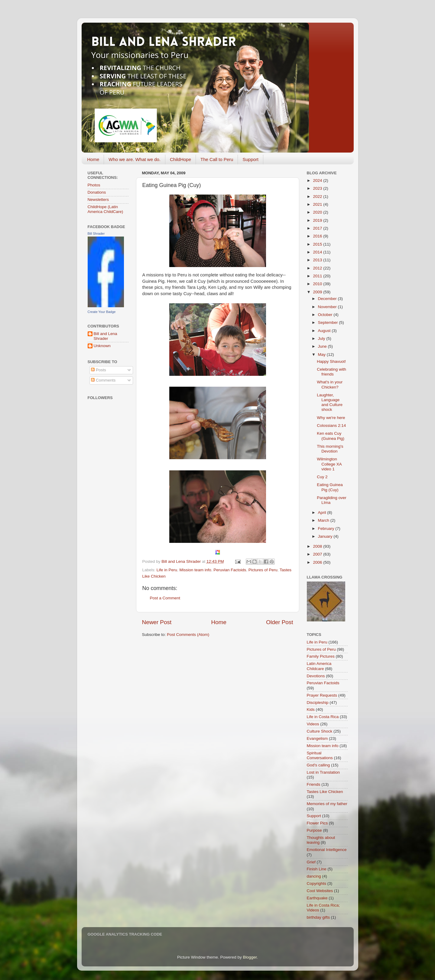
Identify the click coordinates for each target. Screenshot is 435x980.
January (326, 536)
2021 (318, 204)
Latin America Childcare (319, 666)
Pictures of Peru (263, 570)
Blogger (250, 957)
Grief (311, 862)
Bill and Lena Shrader (106, 336)
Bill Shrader (96, 234)
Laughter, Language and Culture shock (330, 402)
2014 (318, 252)
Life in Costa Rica (323, 717)
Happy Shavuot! (331, 361)
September (329, 322)
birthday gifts (318, 917)
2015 (318, 244)
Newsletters (98, 200)
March (324, 520)
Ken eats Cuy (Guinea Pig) (331, 436)
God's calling (318, 765)
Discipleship (318, 703)
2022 (318, 197)
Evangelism (317, 738)
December (328, 299)
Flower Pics (317, 823)
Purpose (314, 830)
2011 (318, 276)
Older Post (279, 622)
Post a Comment (165, 598)
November (328, 307)
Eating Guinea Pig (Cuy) (330, 487)
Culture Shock (320, 731)
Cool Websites (320, 891)
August (325, 331)
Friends (314, 784)
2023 (318, 188)
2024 (318, 181)
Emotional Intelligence (327, 850)
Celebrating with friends (331, 372)
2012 (318, 268)
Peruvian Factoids (230, 570)
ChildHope (180, 159)
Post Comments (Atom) (188, 635)
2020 (318, 212)
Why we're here (331, 418)
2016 (318, 236)
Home (93, 159)
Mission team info (195, 570)
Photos (94, 185)
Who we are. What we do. (135, 159)
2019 (318, 220)
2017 (318, 228)
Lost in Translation (323, 772)
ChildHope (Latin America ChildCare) (106, 209)
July (322, 338)
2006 (318, 562)
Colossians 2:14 (331, 426)
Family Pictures (321, 656)
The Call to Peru (217, 159)
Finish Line (317, 869)
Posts (99, 370)
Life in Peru (167, 570)
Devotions (316, 676)
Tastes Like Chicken (325, 792)
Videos (313, 724)
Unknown (102, 346)
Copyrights (317, 883)
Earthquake (317, 898)
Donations (97, 192)
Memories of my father (327, 804)
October (326, 315)
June (323, 346)
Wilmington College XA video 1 (329, 464)
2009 (318, 292)
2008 (318, 546)
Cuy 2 (322, 477)
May (322, 355)
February (327, 529)
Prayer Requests (322, 695)
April (323, 513)
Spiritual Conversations (320, 755)
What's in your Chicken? (330, 384)
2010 (318, 284)
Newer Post (157, 622)
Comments (103, 380)
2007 (318, 554)
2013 (318, 260)
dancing (314, 876)
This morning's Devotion (330, 449)
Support (250, 159)
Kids (311, 709)
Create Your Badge (102, 312)
